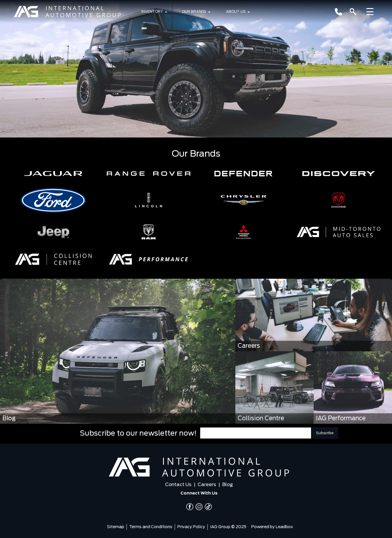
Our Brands (194, 12)
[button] (53, 174)
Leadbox (284, 527)
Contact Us (178, 485)
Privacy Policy (191, 527)
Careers (207, 485)
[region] (196, 69)
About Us (236, 12)
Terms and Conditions (151, 527)
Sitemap (116, 527)
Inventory (152, 12)
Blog (227, 485)
